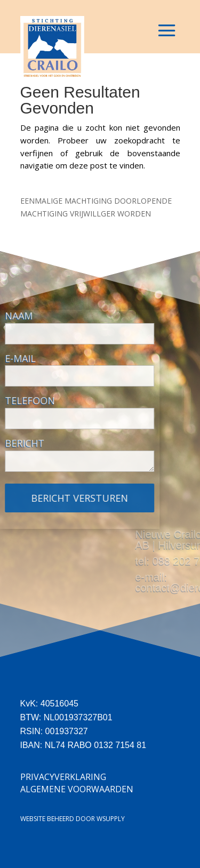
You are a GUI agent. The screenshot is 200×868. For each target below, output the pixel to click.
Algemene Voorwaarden (77, 789)
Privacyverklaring (63, 777)
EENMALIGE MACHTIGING (66, 201)
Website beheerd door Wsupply (73, 819)
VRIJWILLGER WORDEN (110, 214)
